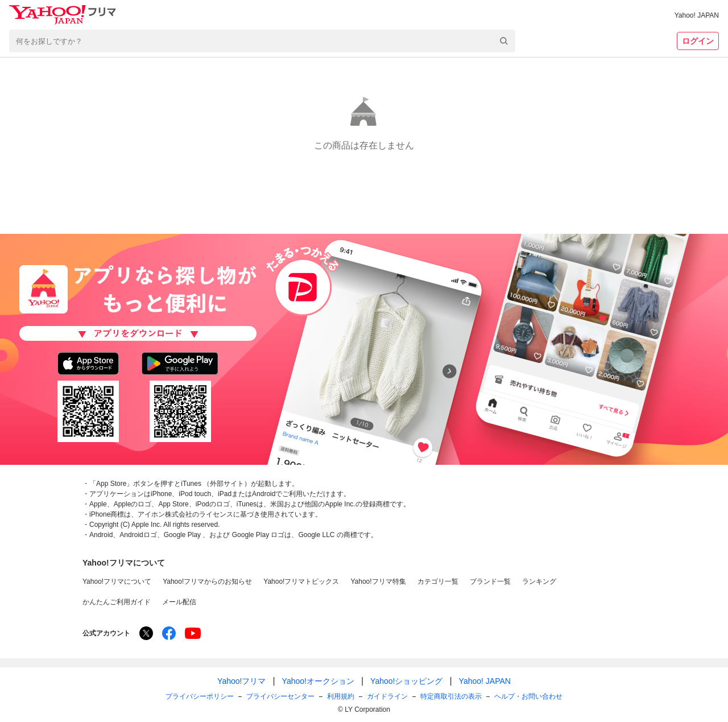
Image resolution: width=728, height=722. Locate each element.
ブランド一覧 (490, 581)
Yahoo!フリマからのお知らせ (207, 581)
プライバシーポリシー (200, 696)
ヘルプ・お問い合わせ (528, 696)
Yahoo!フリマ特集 (378, 581)
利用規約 (341, 696)
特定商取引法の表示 (451, 696)
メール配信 (179, 602)
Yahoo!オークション (318, 681)
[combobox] (262, 41)
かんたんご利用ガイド (117, 602)
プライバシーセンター (280, 696)
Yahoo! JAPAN (697, 15)
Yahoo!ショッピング (406, 681)
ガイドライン (387, 696)
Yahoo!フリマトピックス (301, 581)
